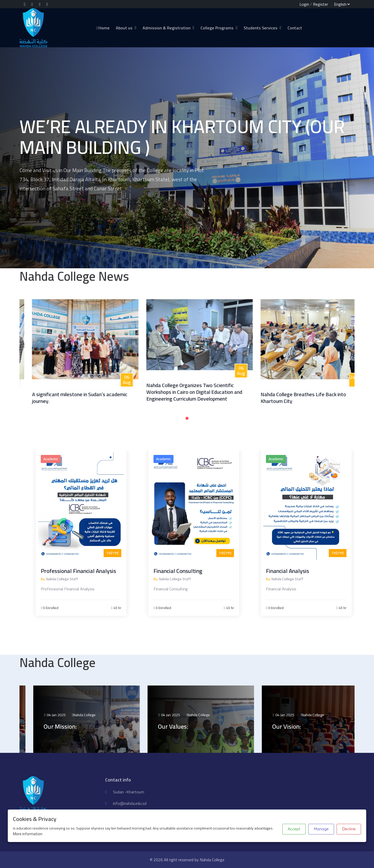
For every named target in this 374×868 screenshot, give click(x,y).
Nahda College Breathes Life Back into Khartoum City (327, 398)
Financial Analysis (312, 571)
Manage (321, 829)
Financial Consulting (203, 571)
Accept (294, 829)
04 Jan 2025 (80, 715)
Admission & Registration (166, 28)
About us (124, 28)
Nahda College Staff (87, 579)
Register (320, 4)
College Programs (217, 28)
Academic (76, 459)
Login (304, 4)
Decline (349, 829)
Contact (295, 28)
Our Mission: (85, 726)
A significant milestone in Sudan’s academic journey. (103, 398)
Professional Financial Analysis (103, 571)
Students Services (261, 28)
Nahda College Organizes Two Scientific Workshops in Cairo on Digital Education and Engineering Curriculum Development (218, 392)
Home (103, 28)
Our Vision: (312, 726)
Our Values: (198, 726)
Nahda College (110, 715)
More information (28, 834)
